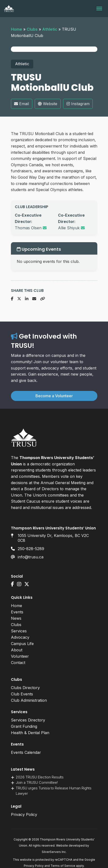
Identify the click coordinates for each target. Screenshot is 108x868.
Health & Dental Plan (30, 733)
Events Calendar (26, 752)
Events (17, 612)
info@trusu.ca (31, 557)
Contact (18, 663)
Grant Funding (24, 726)
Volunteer (20, 656)
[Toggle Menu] (99, 9)
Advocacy (20, 637)
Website (48, 104)
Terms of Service (63, 866)
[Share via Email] (34, 299)
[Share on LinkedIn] (27, 299)
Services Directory (28, 720)
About (17, 650)
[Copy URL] (42, 299)
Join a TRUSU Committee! (37, 782)
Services (19, 631)
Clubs (32, 29)
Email (21, 104)
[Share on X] (19, 299)
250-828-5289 (31, 549)
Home (17, 29)
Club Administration (29, 700)
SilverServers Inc (54, 852)
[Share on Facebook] (12, 299)
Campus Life (22, 644)
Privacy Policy (24, 814)
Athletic (50, 29)
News (16, 618)
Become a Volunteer (54, 396)
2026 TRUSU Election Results (40, 777)
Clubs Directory (25, 688)
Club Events (22, 694)
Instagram (78, 104)
